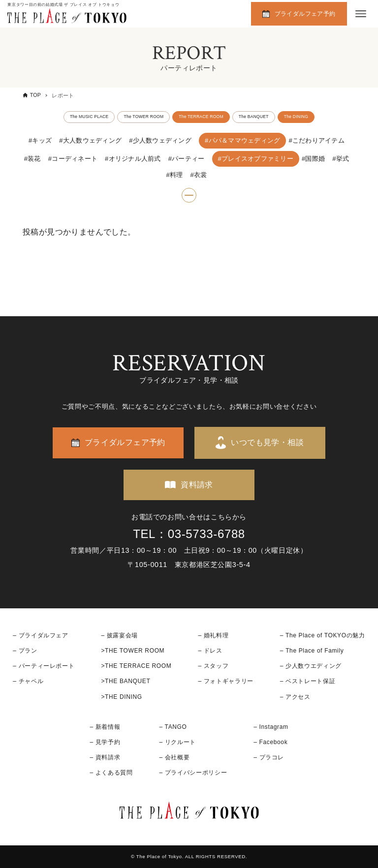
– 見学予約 (105, 742)
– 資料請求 (105, 757)
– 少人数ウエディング (311, 666)
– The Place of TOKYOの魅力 (323, 635)
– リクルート (178, 742)
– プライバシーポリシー (193, 773)
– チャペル (28, 681)
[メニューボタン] (361, 14)
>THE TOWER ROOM (133, 651)
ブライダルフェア (44, 635)
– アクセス (295, 697)
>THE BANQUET (126, 681)
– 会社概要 (175, 757)
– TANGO (173, 727)
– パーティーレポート (44, 666)
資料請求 (197, 485)
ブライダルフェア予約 (305, 14)
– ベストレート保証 (308, 681)
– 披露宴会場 (119, 635)
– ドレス (210, 651)
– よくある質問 (111, 773)
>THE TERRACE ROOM (136, 666)
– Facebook (270, 742)
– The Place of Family (312, 651)
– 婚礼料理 (213, 635)
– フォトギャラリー (225, 681)
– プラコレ (269, 757)
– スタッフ (213, 666)
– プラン (25, 651)
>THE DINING (121, 697)
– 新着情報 (105, 727)
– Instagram (271, 727)
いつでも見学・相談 (267, 442)
